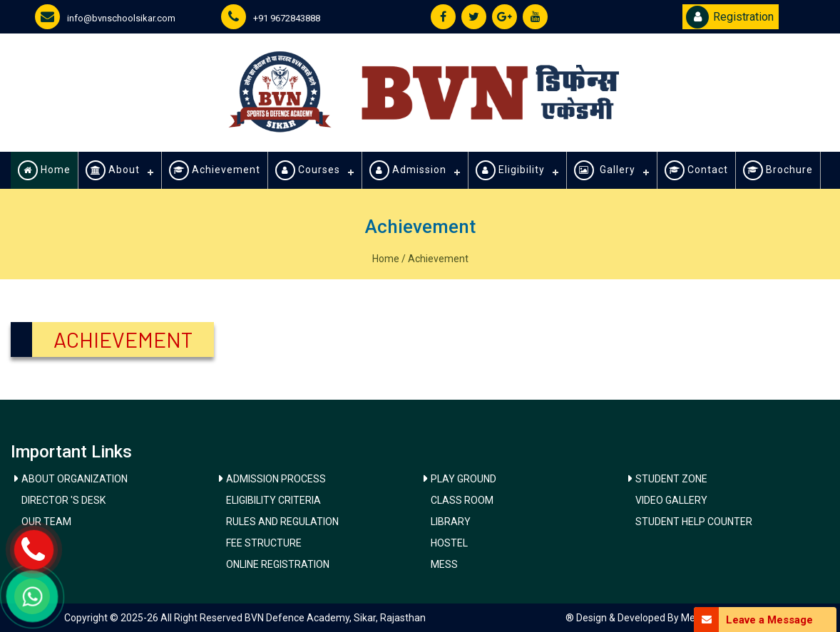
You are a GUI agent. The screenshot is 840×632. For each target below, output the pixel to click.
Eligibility (510, 170)
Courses (308, 170)
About (113, 170)
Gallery (605, 170)
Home (44, 170)
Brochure (778, 170)
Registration (730, 17)
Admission (408, 170)
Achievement (215, 170)
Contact (696, 170)
